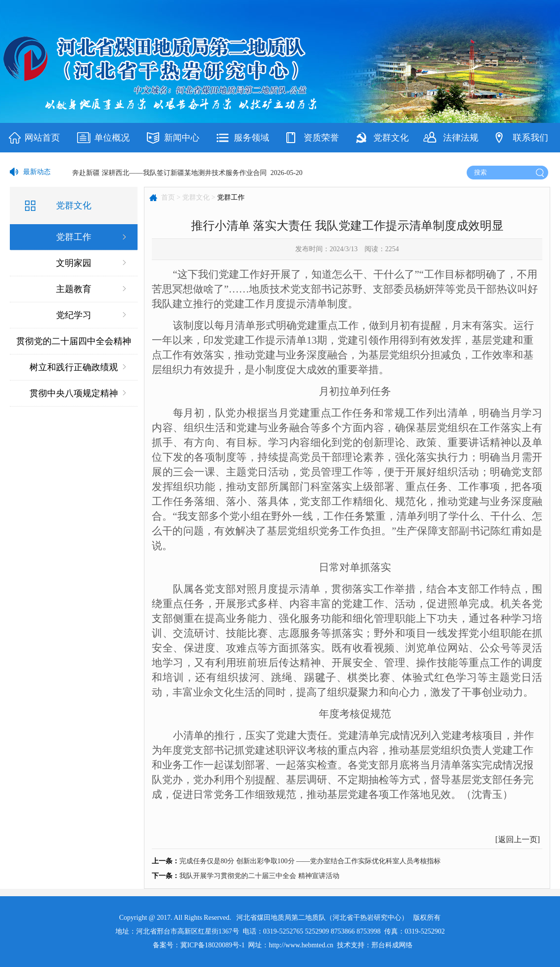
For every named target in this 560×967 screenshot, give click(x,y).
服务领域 (252, 138)
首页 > (171, 197)
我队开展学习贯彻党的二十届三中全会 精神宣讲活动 (259, 876)
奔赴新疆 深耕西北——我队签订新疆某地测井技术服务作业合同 (169, 173)
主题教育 (74, 289)
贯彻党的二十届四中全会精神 (74, 341)
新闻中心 (182, 138)
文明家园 (74, 263)
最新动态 (37, 172)
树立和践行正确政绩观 (74, 367)
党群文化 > (199, 197)
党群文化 (391, 138)
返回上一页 (518, 839)
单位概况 (112, 138)
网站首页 (42, 138)
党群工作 (74, 237)
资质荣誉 (321, 138)
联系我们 (531, 138)
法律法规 (461, 138)
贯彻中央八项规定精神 (74, 393)
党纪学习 (74, 315)
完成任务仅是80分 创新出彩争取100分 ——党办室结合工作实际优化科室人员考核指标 (310, 861)
